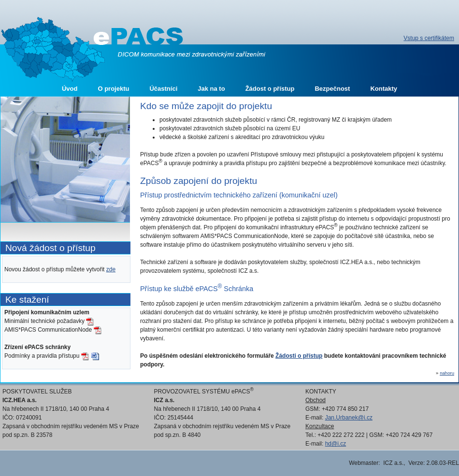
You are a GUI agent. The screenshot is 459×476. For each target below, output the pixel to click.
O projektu (113, 89)
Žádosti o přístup (299, 356)
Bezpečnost (332, 89)
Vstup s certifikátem (429, 38)
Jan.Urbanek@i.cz (349, 418)
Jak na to (211, 89)
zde (111, 269)
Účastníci (163, 89)
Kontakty (384, 89)
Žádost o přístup (270, 89)
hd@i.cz (336, 444)
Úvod (70, 89)
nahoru (447, 373)
